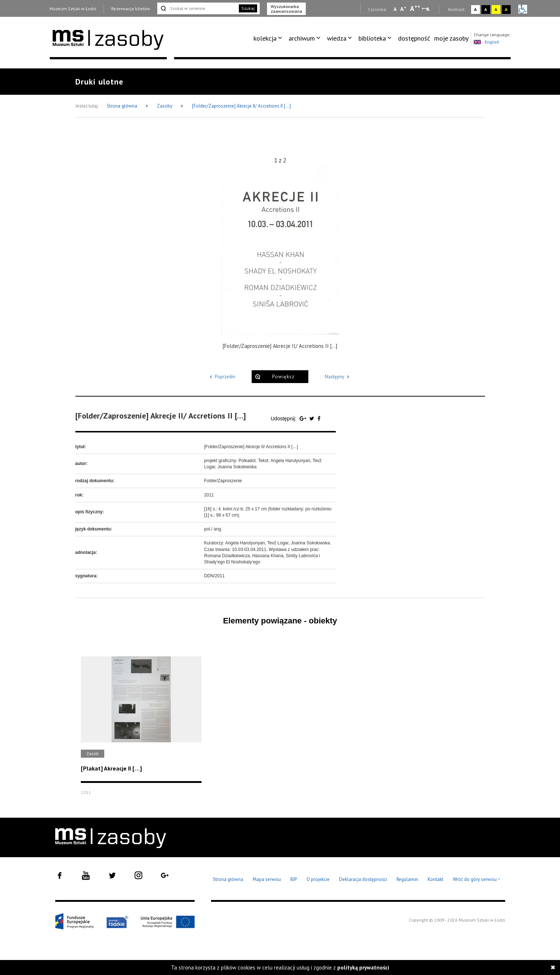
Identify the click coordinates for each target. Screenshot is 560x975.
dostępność (414, 38)
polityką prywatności (363, 967)
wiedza (337, 38)
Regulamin (407, 879)
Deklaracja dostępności (363, 879)
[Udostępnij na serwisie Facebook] (319, 419)
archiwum (302, 38)
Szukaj (248, 8)
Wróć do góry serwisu (477, 880)
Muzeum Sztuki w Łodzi (73, 9)
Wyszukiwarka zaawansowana (286, 9)
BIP (294, 879)
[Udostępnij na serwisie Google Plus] (304, 419)
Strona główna (123, 106)
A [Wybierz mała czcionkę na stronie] (395, 9)
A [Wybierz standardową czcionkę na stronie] (403, 9)
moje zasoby (451, 38)
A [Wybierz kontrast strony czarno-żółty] (506, 9)
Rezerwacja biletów (131, 9)
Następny (338, 377)
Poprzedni (221, 377)
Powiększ (283, 377)
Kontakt (435, 879)
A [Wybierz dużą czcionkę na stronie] (415, 8)
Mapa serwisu (267, 879)
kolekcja (265, 38)
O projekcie (318, 879)
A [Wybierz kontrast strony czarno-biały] (486, 9)
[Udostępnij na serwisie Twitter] (313, 419)
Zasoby (165, 106)
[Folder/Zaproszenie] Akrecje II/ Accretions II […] (241, 106)
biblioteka (372, 38)
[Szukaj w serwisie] (198, 8)
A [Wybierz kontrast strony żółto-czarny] (496, 9)
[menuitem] (269, 38)
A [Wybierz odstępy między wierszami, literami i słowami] (429, 9)
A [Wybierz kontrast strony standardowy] (475, 9)
